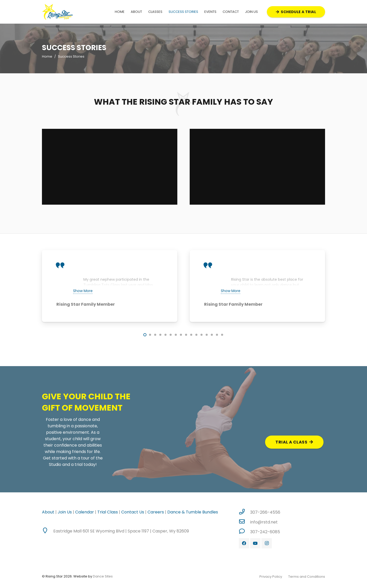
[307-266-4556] (244, 512)
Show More (83, 291)
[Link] (58, 12)
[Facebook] (244, 543)
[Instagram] (267, 543)
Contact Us (133, 512)
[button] (145, 335)
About (48, 512)
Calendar (85, 512)
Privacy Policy (271, 577)
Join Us (65, 512)
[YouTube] (255, 543)
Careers (155, 512)
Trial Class (108, 512)
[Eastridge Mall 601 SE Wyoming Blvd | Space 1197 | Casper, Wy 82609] (48, 531)
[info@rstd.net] (244, 522)
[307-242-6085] (244, 532)
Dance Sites (103, 576)
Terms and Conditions (307, 577)
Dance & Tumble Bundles (193, 512)
